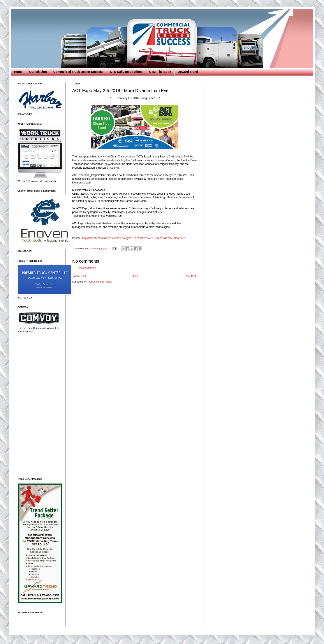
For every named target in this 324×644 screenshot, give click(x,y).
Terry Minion (90, 249)
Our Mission (38, 72)
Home (18, 72)
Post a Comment (87, 268)
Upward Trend (188, 72)
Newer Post (80, 276)
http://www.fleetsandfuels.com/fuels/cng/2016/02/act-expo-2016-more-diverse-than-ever (133, 238)
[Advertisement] (38, 405)
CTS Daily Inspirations (126, 72)
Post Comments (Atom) (99, 282)
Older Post (190, 276)
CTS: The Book (160, 72)
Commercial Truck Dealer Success (78, 72)
